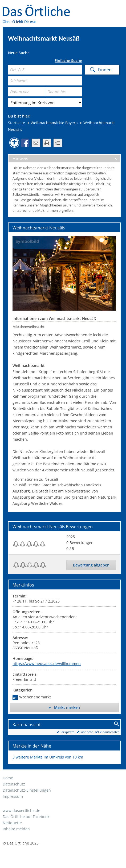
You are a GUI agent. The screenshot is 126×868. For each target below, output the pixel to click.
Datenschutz (14, 784)
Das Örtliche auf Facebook (26, 817)
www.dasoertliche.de (21, 810)
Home (8, 778)
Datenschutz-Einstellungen (27, 790)
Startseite (17, 123)
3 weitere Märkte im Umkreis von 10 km (48, 757)
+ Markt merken (64, 707)
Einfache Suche (68, 61)
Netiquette (12, 823)
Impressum (13, 796)
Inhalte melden (16, 829)
